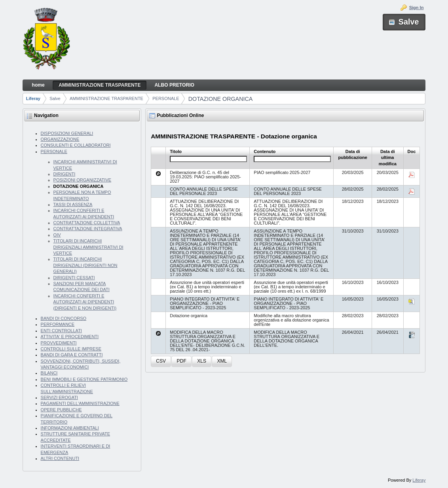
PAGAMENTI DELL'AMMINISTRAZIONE (80, 403)
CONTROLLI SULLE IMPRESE (71, 349)
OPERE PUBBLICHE (61, 410)
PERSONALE (166, 98)
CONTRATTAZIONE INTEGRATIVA (88, 229)
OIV (57, 235)
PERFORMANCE (58, 324)
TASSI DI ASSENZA (73, 204)
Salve (55, 98)
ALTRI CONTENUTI (60, 458)
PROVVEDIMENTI (59, 343)
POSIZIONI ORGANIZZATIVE (82, 180)
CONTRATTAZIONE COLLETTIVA (87, 223)
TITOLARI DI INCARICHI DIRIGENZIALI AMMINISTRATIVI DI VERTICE (88, 247)
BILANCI (49, 373)
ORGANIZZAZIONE (60, 139)
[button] (161, 362)
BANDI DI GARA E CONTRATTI (72, 355)
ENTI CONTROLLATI (61, 331)
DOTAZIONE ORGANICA (221, 99)
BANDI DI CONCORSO (64, 318)
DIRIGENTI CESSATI (74, 278)
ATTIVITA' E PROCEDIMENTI (70, 337)
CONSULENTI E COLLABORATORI (76, 145)
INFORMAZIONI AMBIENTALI (70, 428)
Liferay (33, 98)
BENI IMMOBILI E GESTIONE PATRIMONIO (84, 379)
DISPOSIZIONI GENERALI (67, 133)
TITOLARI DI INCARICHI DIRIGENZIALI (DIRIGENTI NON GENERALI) (85, 265)
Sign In (417, 8)
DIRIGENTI (65, 174)
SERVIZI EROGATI (59, 397)
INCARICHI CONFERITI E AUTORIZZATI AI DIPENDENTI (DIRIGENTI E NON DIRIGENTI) (85, 302)
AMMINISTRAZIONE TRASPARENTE (106, 98)
